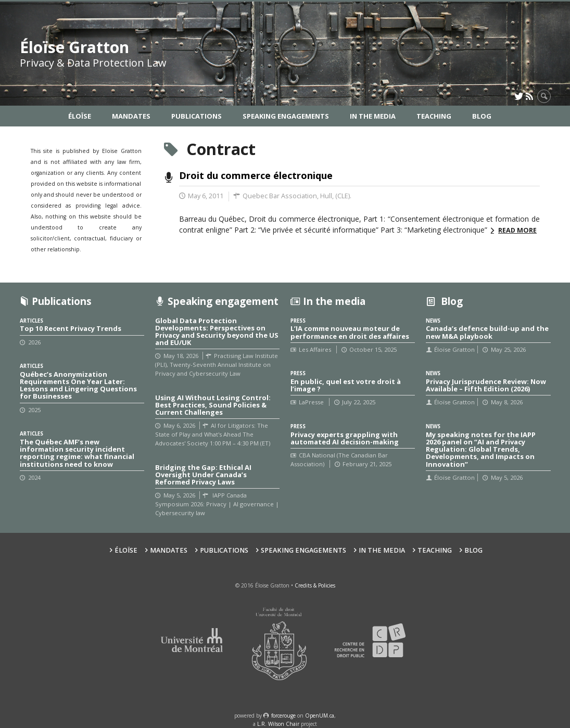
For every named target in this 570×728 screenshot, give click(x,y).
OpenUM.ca (320, 716)
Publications (197, 116)
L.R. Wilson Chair (278, 724)
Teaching (434, 116)
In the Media (373, 116)
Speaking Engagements (286, 116)
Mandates (131, 116)
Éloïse (80, 116)
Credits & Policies (315, 585)
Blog (482, 116)
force (283, 716)
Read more (517, 230)
